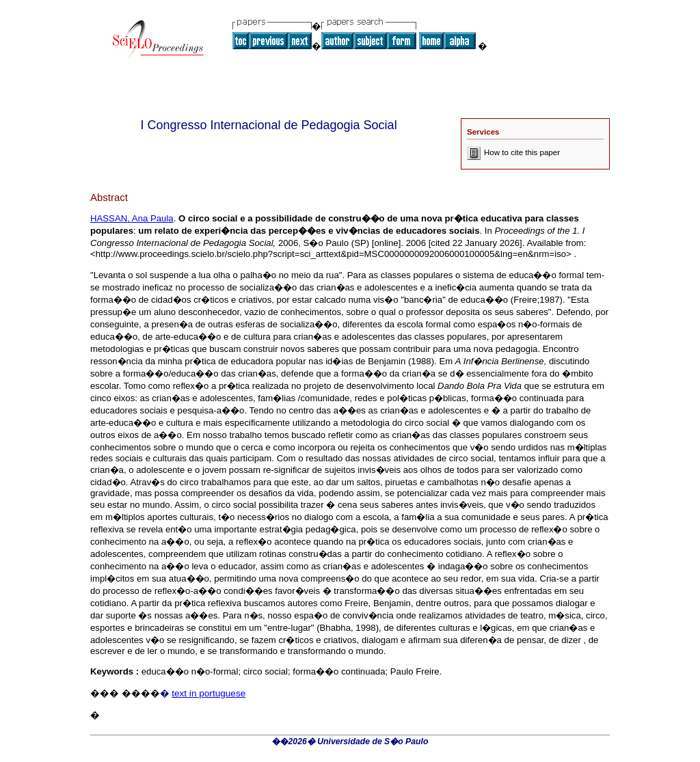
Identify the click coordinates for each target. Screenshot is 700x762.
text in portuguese (208, 693)
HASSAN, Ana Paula (132, 218)
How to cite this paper (513, 152)
